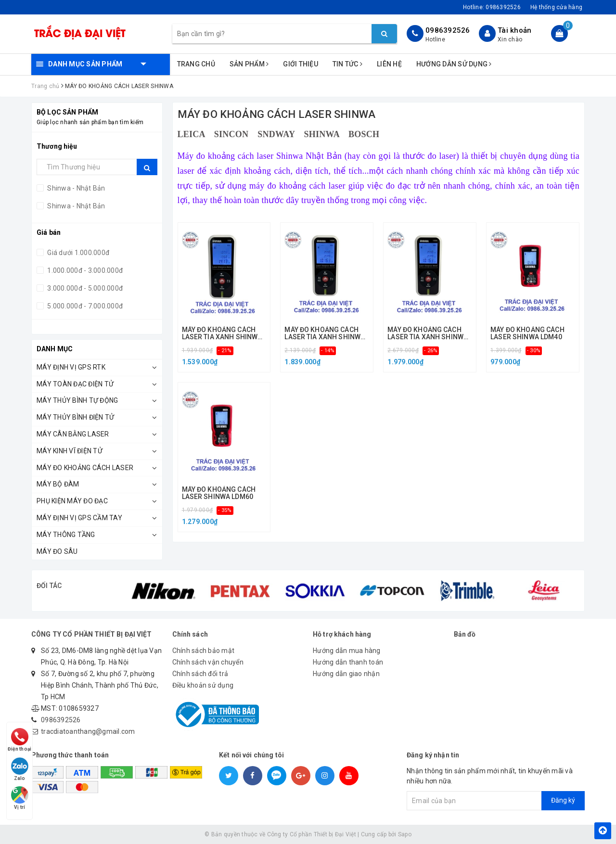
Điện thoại (20, 735)
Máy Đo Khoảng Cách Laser (85, 468)
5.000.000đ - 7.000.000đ (84, 306)
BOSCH (364, 134)
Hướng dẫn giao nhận (346, 674)
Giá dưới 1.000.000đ (77, 253)
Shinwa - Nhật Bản (76, 188)
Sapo (405, 834)
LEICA (191, 134)
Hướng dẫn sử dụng (454, 64)
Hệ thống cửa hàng (556, 7)
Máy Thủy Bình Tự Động (77, 400)
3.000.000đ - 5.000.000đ (84, 288)
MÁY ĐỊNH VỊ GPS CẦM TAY (79, 518)
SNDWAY (276, 134)
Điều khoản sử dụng (203, 685)
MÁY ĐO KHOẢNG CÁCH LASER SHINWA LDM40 (527, 333)
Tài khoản (514, 30)
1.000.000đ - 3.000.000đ (84, 270)
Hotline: (492, 7)
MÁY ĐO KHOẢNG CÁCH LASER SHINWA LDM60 (219, 493)
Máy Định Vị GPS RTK (71, 367)
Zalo (20, 766)
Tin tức (347, 64)
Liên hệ (389, 64)
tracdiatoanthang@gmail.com (88, 731)
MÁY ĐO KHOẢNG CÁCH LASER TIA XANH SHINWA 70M (325, 334)
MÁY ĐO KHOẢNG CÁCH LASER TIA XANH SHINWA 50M (222, 334)
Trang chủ (196, 64)
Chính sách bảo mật (204, 651)
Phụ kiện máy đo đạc (72, 501)
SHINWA (322, 134)
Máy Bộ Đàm (58, 484)
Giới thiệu (301, 64)
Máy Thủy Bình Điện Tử (75, 417)
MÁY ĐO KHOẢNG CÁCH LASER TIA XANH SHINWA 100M (428, 334)
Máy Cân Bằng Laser (73, 434)
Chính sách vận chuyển (208, 662)
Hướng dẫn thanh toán (348, 662)
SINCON (231, 134)
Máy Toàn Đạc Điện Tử (75, 384)
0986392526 (448, 30)
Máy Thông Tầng (66, 535)
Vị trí (20, 797)
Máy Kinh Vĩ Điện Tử (70, 451)
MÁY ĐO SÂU (57, 551)
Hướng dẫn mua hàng (347, 651)
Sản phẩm (249, 64)
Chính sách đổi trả (200, 674)
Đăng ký (563, 800)
